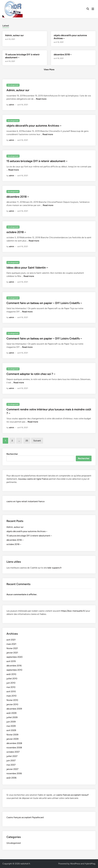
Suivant (37, 441)
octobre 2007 (13, 752)
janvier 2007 (12, 769)
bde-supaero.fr (55, 568)
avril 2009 (11, 730)
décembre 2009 (14, 709)
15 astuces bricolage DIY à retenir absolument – (37, 161)
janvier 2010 (12, 704)
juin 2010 (11, 683)
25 (27, 441)
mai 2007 (11, 765)
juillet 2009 (12, 717)
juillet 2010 (12, 679)
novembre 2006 (14, 773)
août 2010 (11, 674)
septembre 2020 (14, 657)
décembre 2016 (14, 666)
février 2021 (12, 648)
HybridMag (90, 864)
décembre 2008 (14, 743)
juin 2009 (11, 722)
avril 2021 (11, 640)
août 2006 (11, 778)
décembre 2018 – (63, 54)
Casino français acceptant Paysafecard (25, 817)
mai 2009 (11, 726)
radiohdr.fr (25, 864)
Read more (41, 99)
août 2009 (11, 713)
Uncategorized (13, 85)
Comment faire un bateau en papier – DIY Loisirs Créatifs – (44, 303)
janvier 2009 (12, 739)
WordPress (75, 864)
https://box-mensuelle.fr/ (73, 611)
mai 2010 (11, 687)
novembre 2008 (14, 748)
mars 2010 (11, 696)
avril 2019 (11, 661)
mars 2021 (11, 644)
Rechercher (12, 454)
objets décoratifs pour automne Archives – (34, 126)
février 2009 (12, 735)
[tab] (6, 25)
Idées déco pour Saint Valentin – (27, 268)
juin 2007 (11, 760)
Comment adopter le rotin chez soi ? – (31, 374)
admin (12, 105)
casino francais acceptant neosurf (72, 795)
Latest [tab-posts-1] (6, 26)
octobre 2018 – (16, 232)
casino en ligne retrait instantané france (26, 501)
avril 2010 (11, 691)
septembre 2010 (14, 670)
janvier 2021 (12, 653)
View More (49, 69)
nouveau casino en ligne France (33, 479)
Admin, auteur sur (14, 35)
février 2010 (12, 700)
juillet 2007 (12, 756)
